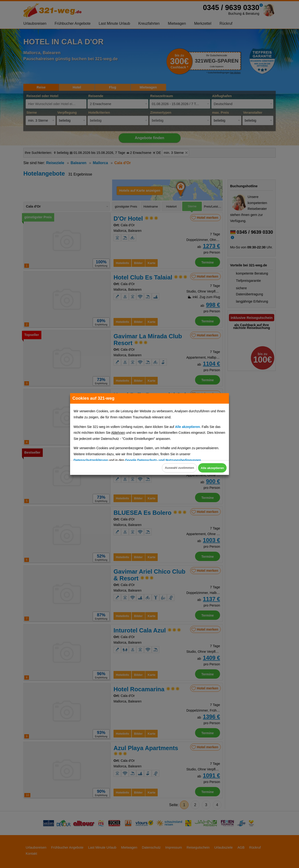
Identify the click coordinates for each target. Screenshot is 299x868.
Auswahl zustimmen (164, 468)
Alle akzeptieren (207, 468)
